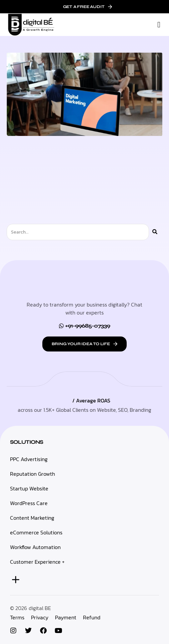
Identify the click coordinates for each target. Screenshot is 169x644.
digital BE (40, 608)
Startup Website (29, 488)
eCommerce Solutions (36, 532)
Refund (92, 617)
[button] (159, 25)
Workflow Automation (35, 547)
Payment (66, 617)
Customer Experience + (37, 562)
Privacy (40, 617)
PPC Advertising (29, 459)
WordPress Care (29, 503)
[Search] (155, 232)
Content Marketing (32, 518)
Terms (17, 617)
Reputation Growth (32, 474)
